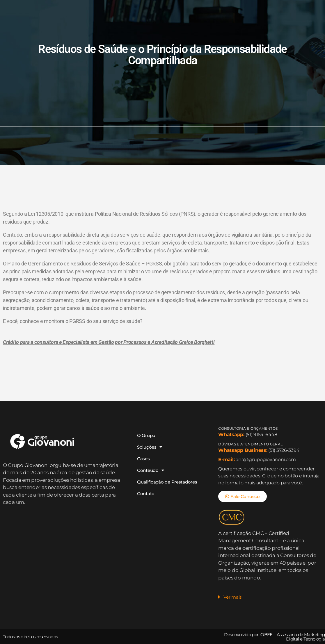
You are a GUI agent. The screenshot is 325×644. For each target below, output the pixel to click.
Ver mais (232, 597)
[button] (269, 599)
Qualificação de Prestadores (100, 20)
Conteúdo (176, 7)
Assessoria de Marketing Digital (301, 637)
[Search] (315, 13)
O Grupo (78, 7)
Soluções (112, 7)
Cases (143, 7)
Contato (151, 20)
